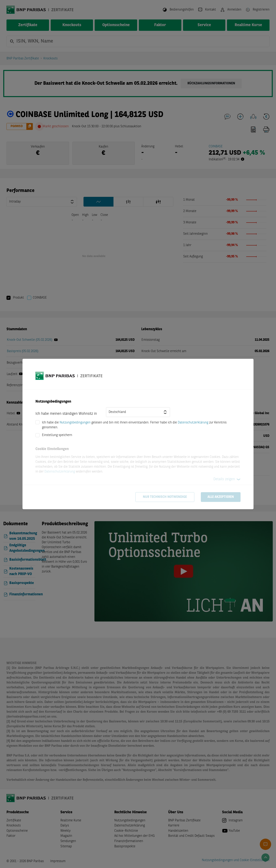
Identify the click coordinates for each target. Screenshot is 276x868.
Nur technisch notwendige (165, 497)
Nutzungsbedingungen (75, 423)
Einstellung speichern (57, 435)
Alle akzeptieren (221, 497)
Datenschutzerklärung (193, 423)
